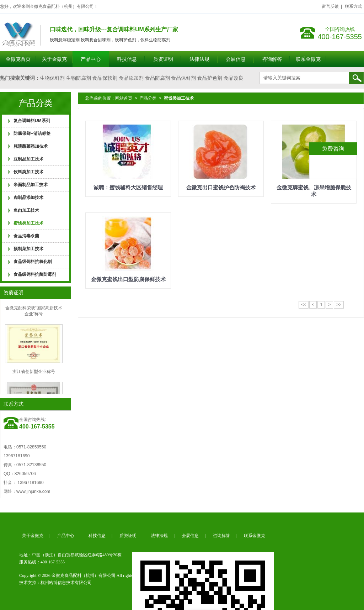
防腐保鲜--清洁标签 (32, 133)
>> (339, 305)
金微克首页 (18, 59)
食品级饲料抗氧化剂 (33, 262)
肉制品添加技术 (28, 198)
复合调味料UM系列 (32, 121)
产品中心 (91, 59)
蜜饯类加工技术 (28, 223)
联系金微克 (308, 59)
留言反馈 (330, 6)
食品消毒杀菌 (26, 236)
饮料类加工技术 (28, 172)
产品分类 (148, 98)
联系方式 (353, 6)
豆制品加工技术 (28, 159)
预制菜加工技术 (28, 249)
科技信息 (127, 59)
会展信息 (236, 59)
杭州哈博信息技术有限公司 (66, 583)
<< (304, 305)
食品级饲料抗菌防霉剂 (35, 274)
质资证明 (163, 59)
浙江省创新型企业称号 (34, 373)
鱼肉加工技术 (26, 210)
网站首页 (124, 98)
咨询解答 (272, 59)
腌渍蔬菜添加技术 (31, 146)
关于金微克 (54, 59)
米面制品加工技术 (31, 185)
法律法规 (199, 59)
